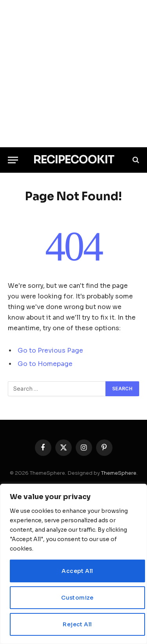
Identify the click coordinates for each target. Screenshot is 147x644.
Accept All (77, 571)
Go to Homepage (45, 364)
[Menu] (13, 160)
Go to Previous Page (50, 351)
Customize (77, 598)
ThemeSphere (119, 473)
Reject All (77, 624)
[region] (73, 564)
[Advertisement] (73, 74)
